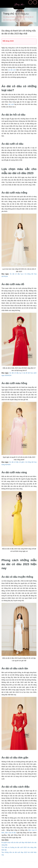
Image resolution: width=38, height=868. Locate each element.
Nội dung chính (8, 41)
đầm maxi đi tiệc (11, 833)
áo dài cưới (12, 70)
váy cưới (11, 104)
